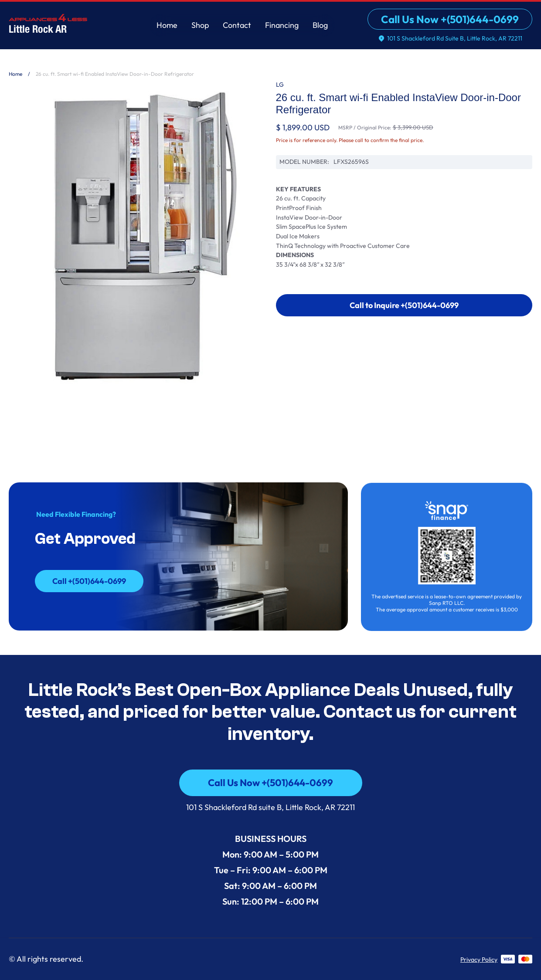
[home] (48, 23)
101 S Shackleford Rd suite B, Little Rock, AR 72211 (270, 807)
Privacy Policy (479, 960)
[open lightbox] (137, 240)
